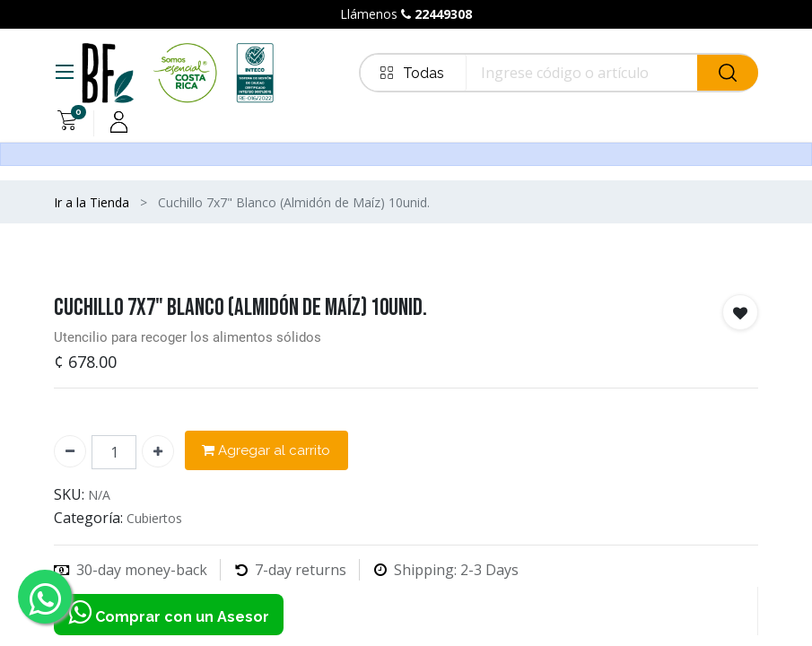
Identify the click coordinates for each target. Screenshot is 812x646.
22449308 (443, 14)
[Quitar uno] (70, 451)
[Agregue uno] (158, 451)
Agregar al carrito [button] (266, 451)
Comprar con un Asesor (169, 615)
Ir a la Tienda (92, 202)
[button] (740, 312)
